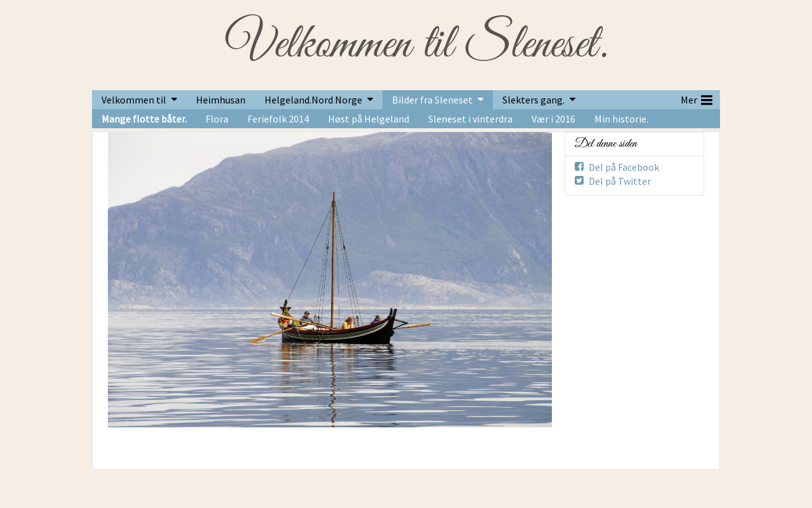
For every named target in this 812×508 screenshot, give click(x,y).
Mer (697, 98)
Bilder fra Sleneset (432, 100)
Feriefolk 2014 (278, 119)
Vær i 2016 (553, 119)
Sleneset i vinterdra (470, 119)
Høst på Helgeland (369, 119)
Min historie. (621, 119)
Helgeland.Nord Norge (313, 100)
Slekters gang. (534, 100)
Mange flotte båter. (144, 119)
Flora (217, 119)
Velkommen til (134, 100)
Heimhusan (221, 100)
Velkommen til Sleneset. (416, 45)
